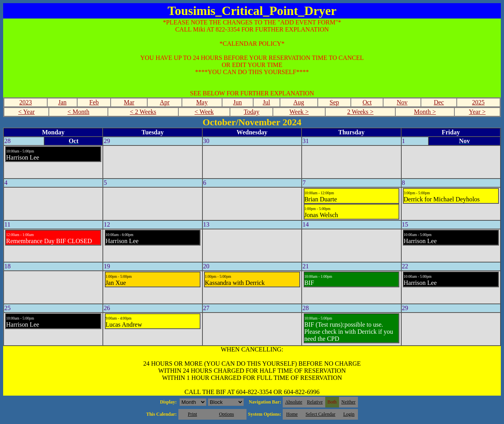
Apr (165, 102)
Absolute (294, 402)
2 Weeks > (360, 112)
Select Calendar (321, 414)
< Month (78, 112)
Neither (348, 402)
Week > (299, 112)
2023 (26, 102)
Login (349, 414)
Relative (315, 402)
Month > (425, 112)
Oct (367, 102)
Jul (266, 102)
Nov (402, 102)
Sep (334, 102)
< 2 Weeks (143, 112)
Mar (129, 102)
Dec (439, 102)
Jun (237, 102)
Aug (299, 102)
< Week (204, 112)
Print (192, 414)
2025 (478, 102)
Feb (94, 102)
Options (226, 414)
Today (252, 112)
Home (292, 414)
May (202, 102)
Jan (62, 102)
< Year (26, 112)
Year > (477, 112)
